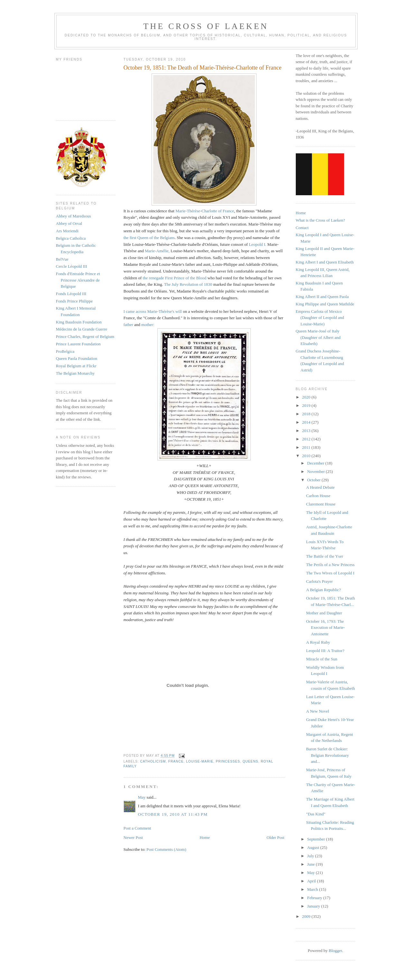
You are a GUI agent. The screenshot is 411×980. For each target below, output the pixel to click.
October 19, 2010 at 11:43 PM (173, 814)
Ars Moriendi (67, 231)
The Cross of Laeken (206, 26)
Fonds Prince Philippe (75, 301)
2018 (307, 414)
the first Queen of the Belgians (149, 238)
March (313, 889)
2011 (307, 447)
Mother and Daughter (324, 613)
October (314, 480)
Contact (302, 228)
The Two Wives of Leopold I (330, 573)
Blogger (335, 951)
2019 (307, 405)
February (315, 898)
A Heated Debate (320, 487)
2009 (307, 916)
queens (251, 761)
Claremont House (321, 504)
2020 (307, 397)
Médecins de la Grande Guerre (82, 329)
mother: (147, 325)
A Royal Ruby (318, 642)
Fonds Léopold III (71, 294)
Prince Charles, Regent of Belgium (85, 336)
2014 (307, 422)
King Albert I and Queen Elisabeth (325, 262)
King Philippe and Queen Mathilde (325, 304)
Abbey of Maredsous (74, 216)
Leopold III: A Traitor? (325, 651)
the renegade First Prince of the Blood (175, 278)
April (312, 881)
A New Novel (318, 711)
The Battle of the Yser (325, 556)
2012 (307, 439)
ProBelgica (65, 351)
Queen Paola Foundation (77, 358)
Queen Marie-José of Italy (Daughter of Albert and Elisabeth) (318, 337)
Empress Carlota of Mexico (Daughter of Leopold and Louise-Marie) (320, 318)
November (316, 471)
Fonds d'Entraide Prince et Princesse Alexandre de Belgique (78, 280)
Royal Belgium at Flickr (76, 366)
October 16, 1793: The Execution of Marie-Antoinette (325, 628)
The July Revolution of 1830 (188, 284)
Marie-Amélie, (157, 251)
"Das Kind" (316, 814)
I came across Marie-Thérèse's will (153, 311)
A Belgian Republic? (323, 590)
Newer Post (133, 837)
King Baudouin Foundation (79, 322)
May (142, 797)
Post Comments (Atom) (166, 849)
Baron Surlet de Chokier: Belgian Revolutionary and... (327, 755)
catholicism (153, 761)
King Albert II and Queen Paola (322, 297)
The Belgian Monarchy (75, 373)
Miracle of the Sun (322, 659)
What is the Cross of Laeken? (320, 220)
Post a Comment (137, 828)
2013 (307, 431)
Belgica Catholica (71, 238)
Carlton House (318, 496)
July (311, 856)
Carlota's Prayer (319, 581)
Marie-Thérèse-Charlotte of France (205, 211)
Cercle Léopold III (72, 266)
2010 (307, 456)
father (129, 325)
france (176, 761)
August (314, 847)
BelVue (62, 259)
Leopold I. (258, 244)
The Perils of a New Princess (330, 565)
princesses (228, 761)
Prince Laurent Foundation (78, 344)
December (316, 463)
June (311, 864)
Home (205, 837)
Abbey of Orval (69, 223)
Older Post (275, 837)
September (317, 839)
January (314, 906)
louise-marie (200, 761)
